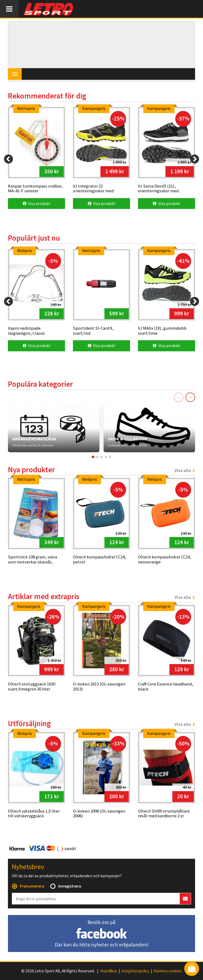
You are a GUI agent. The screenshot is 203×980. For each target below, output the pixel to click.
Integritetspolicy (135, 971)
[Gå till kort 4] (106, 457)
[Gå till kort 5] (110, 457)
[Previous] (8, 159)
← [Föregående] (179, 397)
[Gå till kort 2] (97, 457)
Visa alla (183, 471)
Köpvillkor (109, 971)
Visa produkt (37, 203)
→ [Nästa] (190, 397)
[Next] (195, 159)
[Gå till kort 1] (93, 457)
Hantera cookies (168, 971)
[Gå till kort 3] (101, 457)
